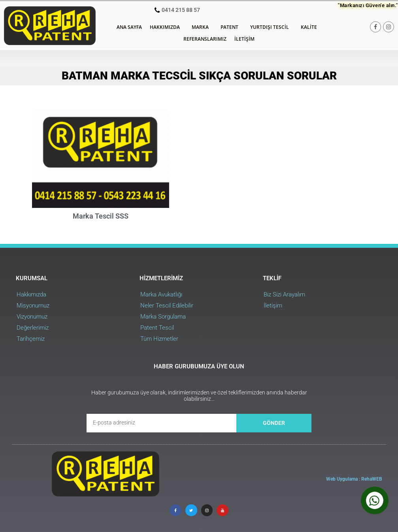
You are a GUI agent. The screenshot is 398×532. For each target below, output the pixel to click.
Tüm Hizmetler (159, 339)
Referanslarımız (205, 39)
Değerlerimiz (33, 328)
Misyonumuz (33, 306)
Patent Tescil (157, 328)
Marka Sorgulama (163, 317)
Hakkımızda (167, 27)
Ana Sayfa (129, 27)
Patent (231, 27)
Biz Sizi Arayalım (284, 294)
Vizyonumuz (32, 317)
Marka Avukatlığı (161, 294)
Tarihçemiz (31, 339)
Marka (202, 27)
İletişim (244, 39)
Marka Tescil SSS (101, 216)
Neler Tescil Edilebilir (167, 306)
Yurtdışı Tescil (272, 27)
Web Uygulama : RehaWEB (354, 479)
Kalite (311, 27)
